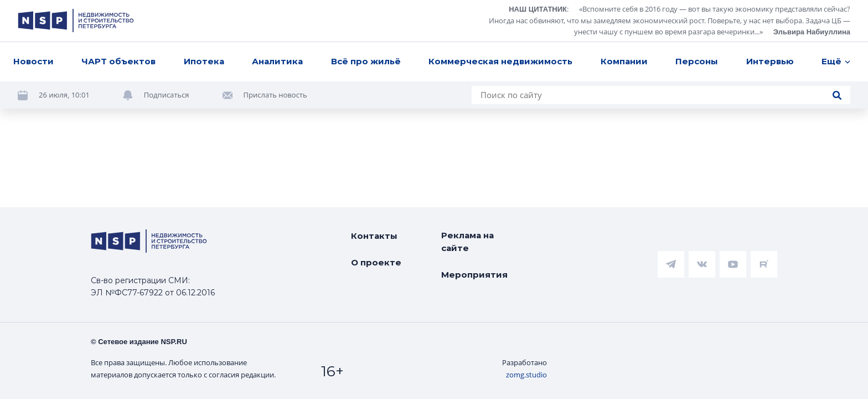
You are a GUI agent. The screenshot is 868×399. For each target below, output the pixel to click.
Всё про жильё (366, 61)
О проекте (376, 262)
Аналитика (277, 61)
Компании (624, 61)
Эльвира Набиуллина (812, 32)
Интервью (770, 61)
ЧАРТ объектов (118, 61)
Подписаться (167, 95)
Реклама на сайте (467, 242)
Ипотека (204, 61)
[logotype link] (76, 21)
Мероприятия (474, 275)
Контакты (374, 236)
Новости (33, 61)
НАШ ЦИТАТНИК (538, 9)
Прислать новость (275, 95)
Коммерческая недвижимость (500, 61)
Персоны (697, 61)
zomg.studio (526, 375)
